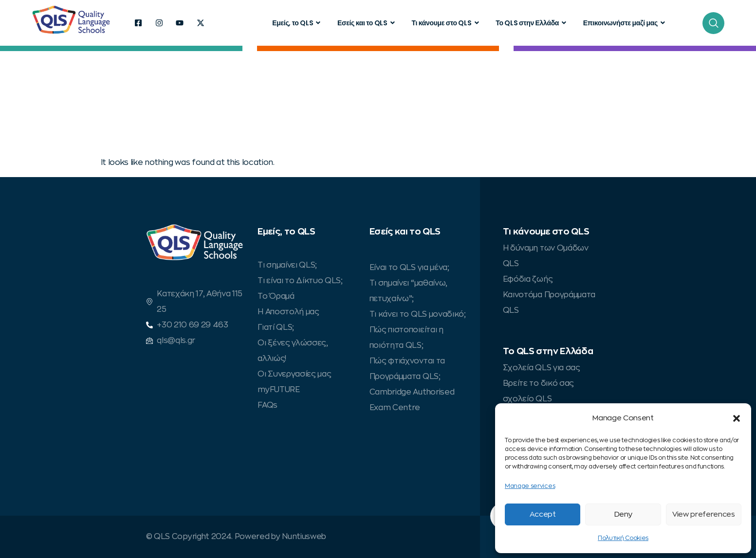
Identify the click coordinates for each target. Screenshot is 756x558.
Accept (543, 514)
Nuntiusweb (304, 537)
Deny (623, 514)
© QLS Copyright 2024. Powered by (214, 537)
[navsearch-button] (713, 23)
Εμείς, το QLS (297, 23)
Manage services (530, 486)
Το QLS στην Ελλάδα (532, 23)
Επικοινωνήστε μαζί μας (625, 23)
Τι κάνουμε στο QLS (446, 23)
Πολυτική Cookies (623, 538)
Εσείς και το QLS (367, 23)
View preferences (704, 514)
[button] (737, 418)
